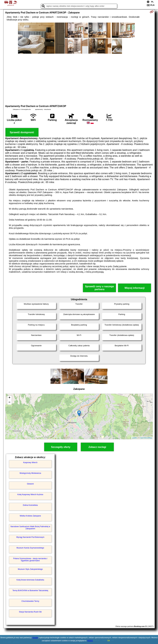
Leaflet (134, 438)
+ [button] (10, 398)
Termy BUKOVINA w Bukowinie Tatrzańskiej (30, 591)
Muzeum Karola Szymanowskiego (30, 548)
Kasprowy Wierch (30, 463)
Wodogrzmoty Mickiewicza (30, 473)
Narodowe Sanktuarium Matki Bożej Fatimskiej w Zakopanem (30, 528)
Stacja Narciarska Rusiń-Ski (30, 612)
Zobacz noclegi (97, 447)
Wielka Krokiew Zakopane (30, 516)
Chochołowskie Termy (30, 601)
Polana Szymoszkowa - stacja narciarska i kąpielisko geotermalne (30, 560)
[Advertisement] (79, 79)
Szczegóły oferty (61, 447)
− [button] (10, 402)
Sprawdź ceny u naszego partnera (100, 288)
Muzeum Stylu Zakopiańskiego (30, 569)
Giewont (30, 484)
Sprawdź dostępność (22, 132)
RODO (90, 641)
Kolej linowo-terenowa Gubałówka (30, 580)
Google (35, 638)
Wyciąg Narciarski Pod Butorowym (30, 537)
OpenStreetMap (146, 438)
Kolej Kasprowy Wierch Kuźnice (30, 495)
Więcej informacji (135, 288)
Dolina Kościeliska (30, 505)
